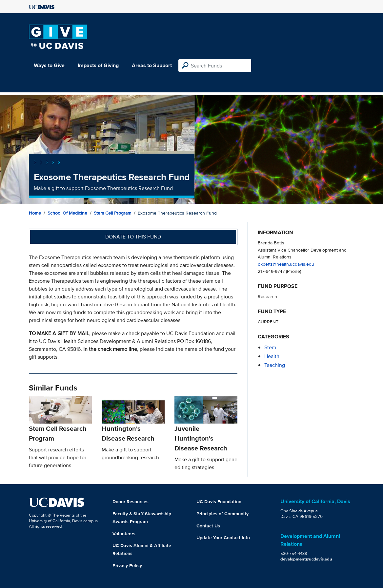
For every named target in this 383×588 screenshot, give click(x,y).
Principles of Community (222, 514)
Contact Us (208, 526)
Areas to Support (152, 65)
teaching (275, 365)
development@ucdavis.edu (306, 559)
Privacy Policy (127, 565)
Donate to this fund (133, 237)
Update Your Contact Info (223, 538)
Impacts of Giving (98, 65)
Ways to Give (49, 65)
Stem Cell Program (112, 213)
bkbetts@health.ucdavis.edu (286, 264)
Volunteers (124, 534)
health (272, 356)
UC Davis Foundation (219, 502)
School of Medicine (67, 213)
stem (270, 347)
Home (35, 213)
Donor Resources (131, 502)
